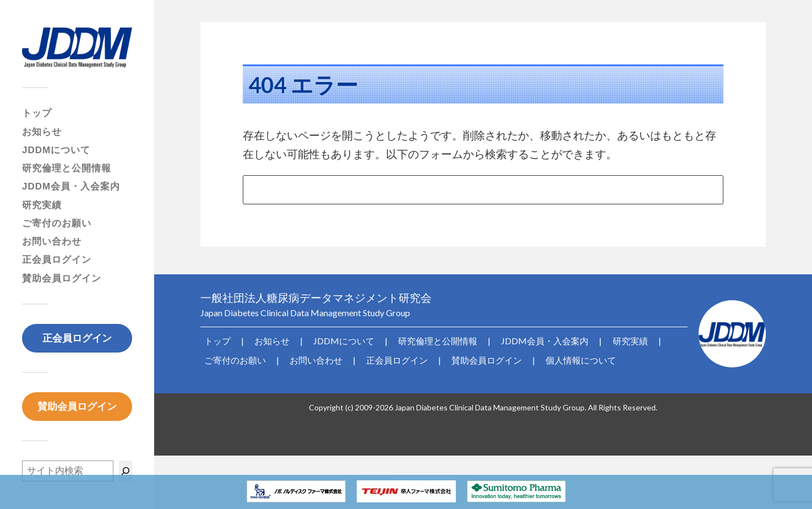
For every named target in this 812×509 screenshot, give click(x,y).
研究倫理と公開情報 (67, 168)
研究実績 (42, 205)
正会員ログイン (57, 260)
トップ (37, 113)
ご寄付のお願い (57, 223)
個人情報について (546, 357)
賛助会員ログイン (62, 278)
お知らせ (42, 132)
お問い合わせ (52, 242)
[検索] (126, 471)
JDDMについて (56, 150)
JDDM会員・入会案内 (71, 186)
